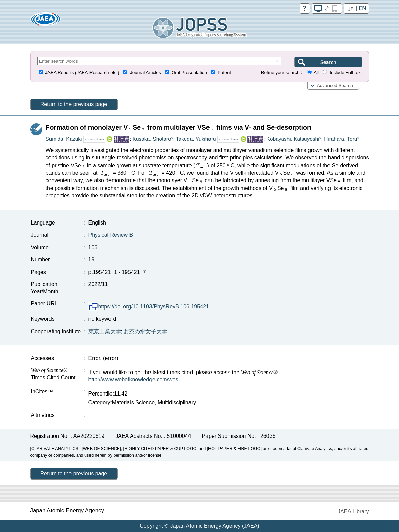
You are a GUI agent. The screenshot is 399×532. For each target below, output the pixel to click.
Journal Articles (145, 73)
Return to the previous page (74, 104)
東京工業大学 (105, 331)
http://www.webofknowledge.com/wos (133, 379)
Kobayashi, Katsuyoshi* (294, 139)
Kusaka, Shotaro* (153, 139)
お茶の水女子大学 (145, 331)
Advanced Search (335, 86)
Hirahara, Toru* (342, 139)
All (316, 73)
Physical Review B (111, 235)
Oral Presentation (189, 73)
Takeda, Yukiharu (196, 139)
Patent (224, 73)
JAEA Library (353, 512)
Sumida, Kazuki (64, 139)
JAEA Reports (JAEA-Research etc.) (82, 73)
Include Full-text (346, 73)
